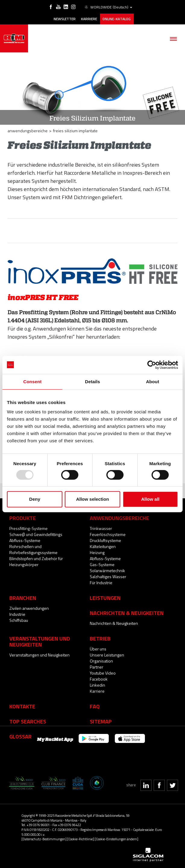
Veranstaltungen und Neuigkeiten (39, 655)
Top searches (28, 721)
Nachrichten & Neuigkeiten (114, 623)
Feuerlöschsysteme (108, 534)
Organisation (101, 661)
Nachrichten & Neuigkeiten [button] (127, 613)
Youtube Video (103, 673)
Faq (95, 706)
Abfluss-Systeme (25, 540)
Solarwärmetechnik (107, 570)
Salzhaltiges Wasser (108, 577)
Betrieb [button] (100, 638)
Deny (35, 499)
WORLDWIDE (108, 7)
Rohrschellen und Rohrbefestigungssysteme (33, 549)
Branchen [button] (23, 598)
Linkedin (97, 685)
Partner (97, 667)
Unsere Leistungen (107, 655)
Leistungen (105, 598)
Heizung (97, 552)
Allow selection (92, 499)
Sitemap (101, 721)
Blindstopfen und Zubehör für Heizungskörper (36, 561)
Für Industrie (101, 583)
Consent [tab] (32, 382)
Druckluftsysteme (105, 540)
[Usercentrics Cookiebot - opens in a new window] (152, 365)
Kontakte (22, 706)
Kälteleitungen (103, 546)
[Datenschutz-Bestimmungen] (44, 839)
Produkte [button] (23, 518)
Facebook (99, 679)
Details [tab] (92, 382)
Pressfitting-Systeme (28, 528)
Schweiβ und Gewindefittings (36, 534)
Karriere (89, 19)
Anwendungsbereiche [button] (119, 518)
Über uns (98, 649)
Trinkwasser (101, 528)
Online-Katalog (117, 19)
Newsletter (65, 19)
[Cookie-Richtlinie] (81, 839)
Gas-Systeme (102, 564)
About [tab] (152, 382)
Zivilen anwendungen (29, 608)
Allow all (150, 499)
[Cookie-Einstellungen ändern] (116, 839)
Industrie (17, 614)
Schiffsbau (19, 620)
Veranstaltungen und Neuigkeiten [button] (40, 641)
